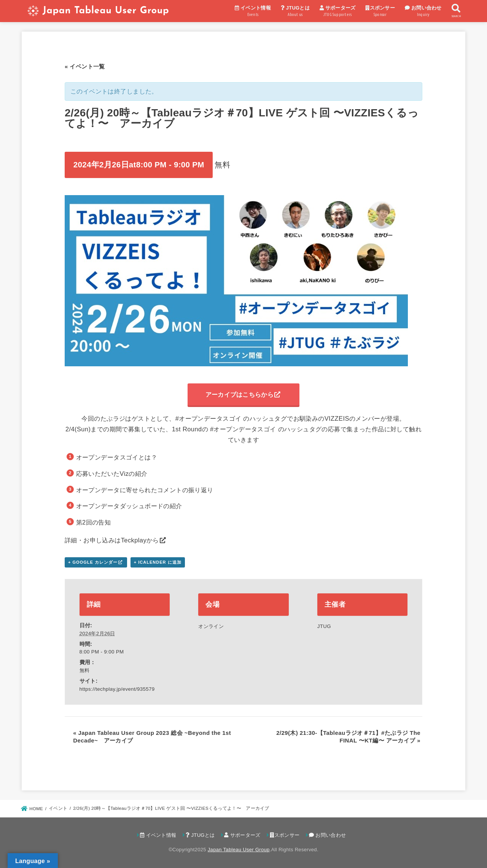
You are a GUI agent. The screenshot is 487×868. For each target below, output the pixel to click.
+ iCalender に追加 (158, 562)
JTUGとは (295, 12)
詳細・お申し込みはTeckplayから (112, 540)
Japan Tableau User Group (106, 11)
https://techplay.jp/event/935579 (117, 689)
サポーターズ (338, 12)
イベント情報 (253, 12)
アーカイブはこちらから (240, 394)
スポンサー (380, 12)
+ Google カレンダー (93, 562)
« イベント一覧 (85, 66)
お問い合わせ (423, 12)
